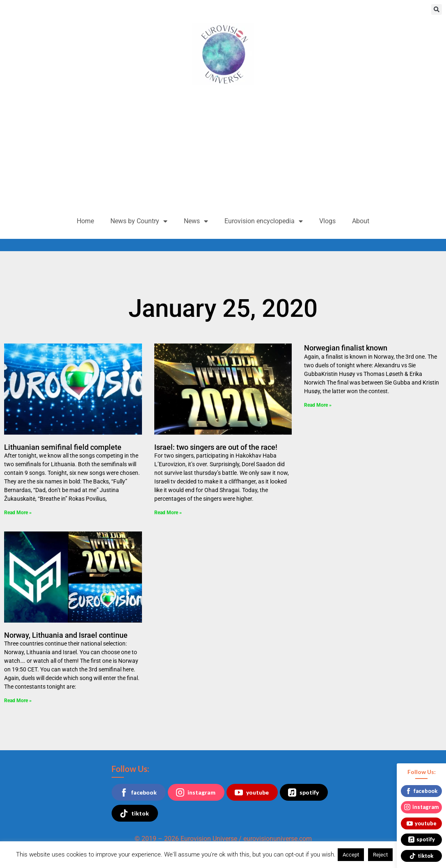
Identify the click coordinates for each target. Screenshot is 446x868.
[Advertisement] (223, 150)
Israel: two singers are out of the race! (216, 447)
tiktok (134, 813)
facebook (138, 792)
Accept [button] (351, 855)
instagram (196, 792)
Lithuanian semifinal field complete (63, 447)
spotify (303, 792)
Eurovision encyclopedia (264, 221)
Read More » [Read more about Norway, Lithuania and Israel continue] (18, 701)
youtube (252, 792)
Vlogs (327, 221)
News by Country (139, 221)
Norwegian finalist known (346, 348)
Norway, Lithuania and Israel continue (66, 635)
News (196, 221)
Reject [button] (380, 855)
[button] (437, 9)
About (361, 221)
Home (85, 221)
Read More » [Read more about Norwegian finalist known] (318, 405)
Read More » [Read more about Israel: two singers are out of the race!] (168, 513)
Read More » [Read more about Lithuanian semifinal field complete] (18, 513)
